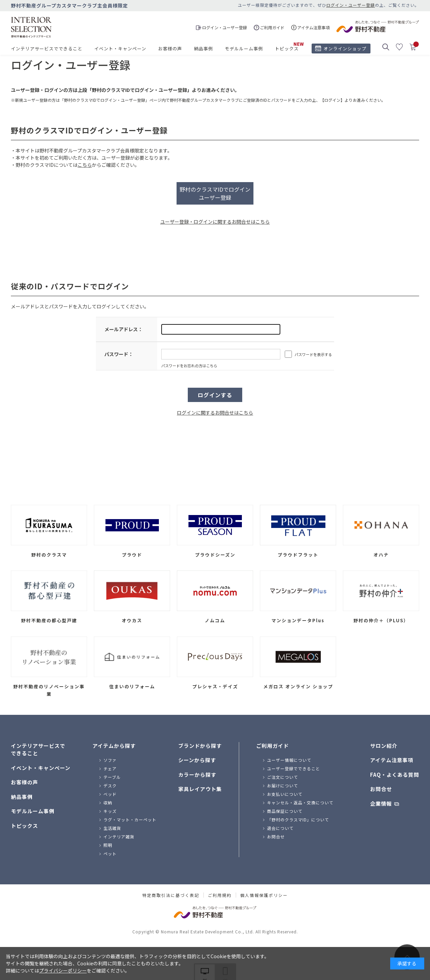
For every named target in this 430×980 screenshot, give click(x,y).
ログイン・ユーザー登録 (351, 5)
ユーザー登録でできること (294, 768)
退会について (280, 828)
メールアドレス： (123, 329)
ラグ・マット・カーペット (130, 820)
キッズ (110, 811)
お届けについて (283, 785)
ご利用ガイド (272, 746)
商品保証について (285, 811)
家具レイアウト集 (200, 789)
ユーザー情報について (289, 760)
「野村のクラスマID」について (298, 820)
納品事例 (203, 49)
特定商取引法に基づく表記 (171, 895)
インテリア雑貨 (119, 837)
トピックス (287, 49)
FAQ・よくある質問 (395, 775)
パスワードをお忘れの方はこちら (189, 366)
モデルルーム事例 (244, 49)
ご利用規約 (220, 895)
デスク (110, 785)
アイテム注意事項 (392, 760)
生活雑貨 (112, 828)
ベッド (110, 794)
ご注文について (283, 777)
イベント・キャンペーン (120, 49)
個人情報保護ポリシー (264, 895)
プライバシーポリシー (63, 970)
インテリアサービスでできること (47, 49)
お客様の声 (170, 49)
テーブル (112, 777)
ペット (110, 854)
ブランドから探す (200, 746)
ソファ (110, 760)
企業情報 (381, 804)
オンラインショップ (345, 49)
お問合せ (276, 837)
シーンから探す (197, 760)
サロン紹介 (384, 746)
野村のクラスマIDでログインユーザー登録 (215, 193)
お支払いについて (285, 794)
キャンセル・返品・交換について (300, 802)
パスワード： (119, 354)
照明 (108, 845)
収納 (108, 802)
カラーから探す (197, 775)
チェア (110, 768)
